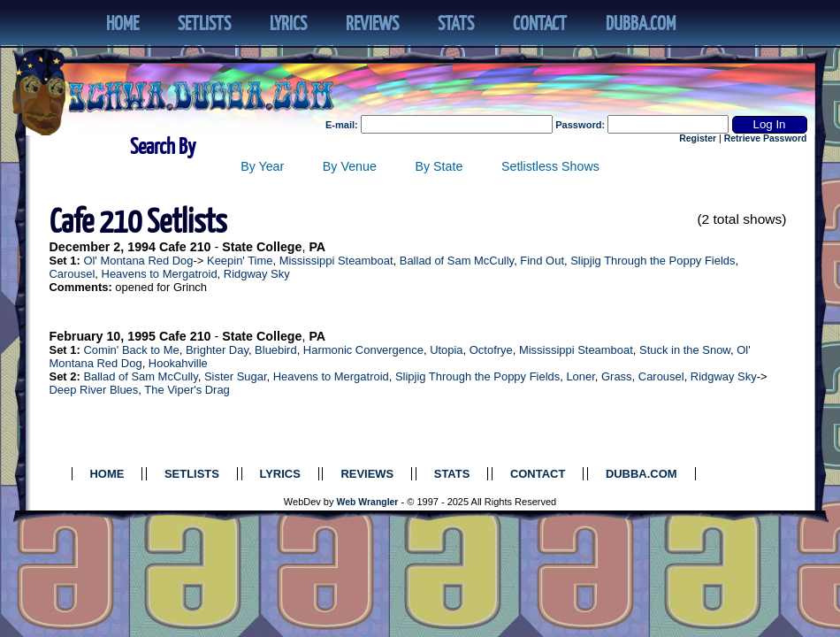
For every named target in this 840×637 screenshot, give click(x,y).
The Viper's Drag (187, 390)
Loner (580, 376)
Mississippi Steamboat (336, 261)
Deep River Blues (94, 390)
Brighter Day (217, 350)
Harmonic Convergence (363, 350)
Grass (617, 376)
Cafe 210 (185, 247)
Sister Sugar (236, 376)
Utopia (446, 350)
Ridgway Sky (257, 274)
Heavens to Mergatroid (160, 274)
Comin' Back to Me (131, 350)
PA (317, 247)
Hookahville (178, 363)
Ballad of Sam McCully (457, 261)
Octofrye (491, 350)
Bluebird (276, 350)
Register (698, 138)
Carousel (73, 274)
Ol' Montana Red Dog (138, 261)
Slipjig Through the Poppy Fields (653, 261)
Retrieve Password (766, 138)
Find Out (542, 261)
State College (262, 247)
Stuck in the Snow (685, 350)
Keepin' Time (240, 261)
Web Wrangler (368, 502)
